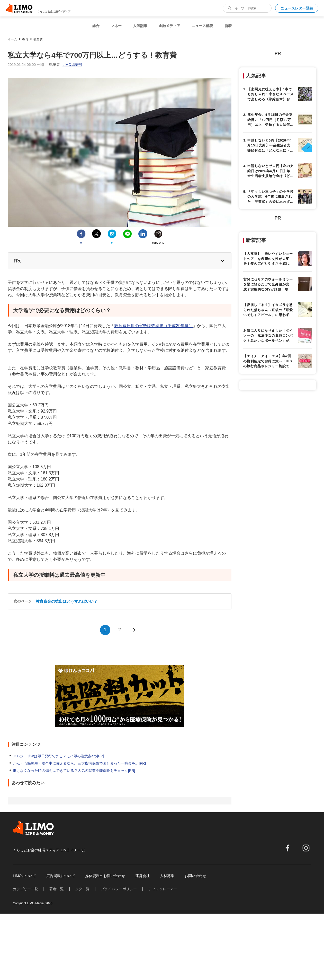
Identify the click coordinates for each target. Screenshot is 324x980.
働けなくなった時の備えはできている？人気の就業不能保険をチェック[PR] (74, 771)
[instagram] (306, 848)
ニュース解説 (202, 26)
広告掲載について (61, 876)
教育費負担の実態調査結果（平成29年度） (154, 326)
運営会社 (142, 876)
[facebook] (287, 848)
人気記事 (140, 26)
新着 (228, 26)
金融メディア (169, 26)
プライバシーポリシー (119, 889)
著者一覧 (57, 889)
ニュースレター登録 (297, 8)
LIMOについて (24, 876)
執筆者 (66, 65)
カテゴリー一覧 (25, 889)
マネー (116, 26)
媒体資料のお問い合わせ (105, 876)
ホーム (12, 39)
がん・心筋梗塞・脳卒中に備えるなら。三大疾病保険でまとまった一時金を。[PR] (79, 763)
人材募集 (167, 876)
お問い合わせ (195, 876)
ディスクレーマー (163, 889)
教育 (25, 39)
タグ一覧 (82, 889)
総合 (96, 26)
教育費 (38, 39)
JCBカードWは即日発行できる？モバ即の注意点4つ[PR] (58, 756)
